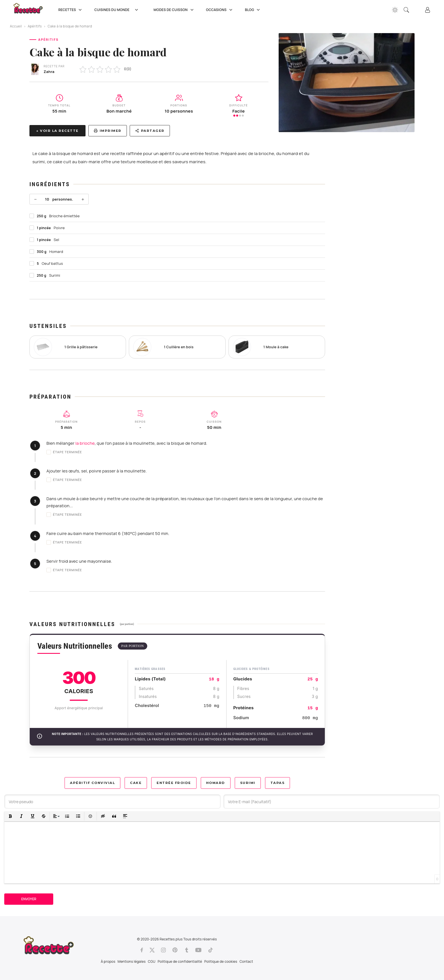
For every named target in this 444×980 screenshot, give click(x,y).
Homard (216, 783)
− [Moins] (35, 199)
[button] (10, 816)
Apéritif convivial (92, 783)
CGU (151, 961)
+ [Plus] (83, 199)
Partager (150, 131)
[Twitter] (152, 950)
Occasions (220, 10)
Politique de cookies (221, 961)
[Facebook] (142, 950)
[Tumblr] (187, 950)
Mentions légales (132, 961)
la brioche (85, 443)
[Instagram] (163, 950)
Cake (136, 783)
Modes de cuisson (174, 10)
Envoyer (29, 899)
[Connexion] (428, 10)
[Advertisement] (375, 231)
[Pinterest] (175, 950)
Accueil (16, 26)
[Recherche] (406, 10)
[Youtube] (198, 950)
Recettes (71, 10)
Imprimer (108, 131)
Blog (253, 10)
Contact (246, 961)
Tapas (278, 783)
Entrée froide (174, 783)
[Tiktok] (211, 950)
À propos (108, 961)
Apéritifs (35, 26)
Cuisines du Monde (118, 10)
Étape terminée (64, 452)
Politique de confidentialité (180, 961)
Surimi (248, 783)
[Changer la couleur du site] (395, 10)
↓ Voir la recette (57, 131)
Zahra (49, 72)
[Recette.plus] (32, 10)
